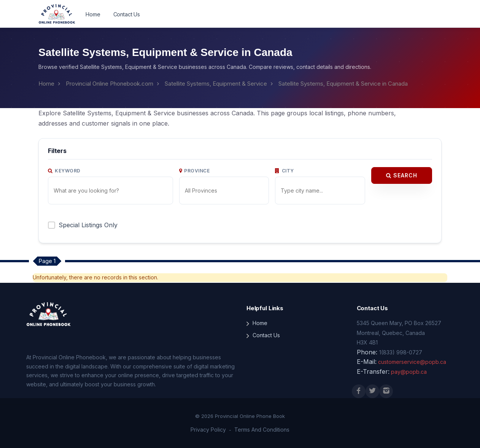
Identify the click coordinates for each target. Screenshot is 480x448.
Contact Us (127, 14)
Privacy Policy (208, 430)
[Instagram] (386, 391)
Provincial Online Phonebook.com (110, 84)
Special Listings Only (88, 225)
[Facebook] (359, 391)
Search (402, 175)
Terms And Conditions (262, 430)
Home (93, 14)
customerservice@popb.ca (412, 362)
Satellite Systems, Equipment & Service (216, 84)
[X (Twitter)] (372, 391)
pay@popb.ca (409, 372)
